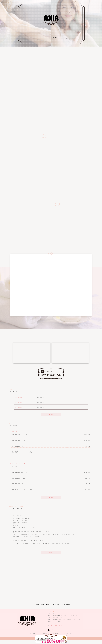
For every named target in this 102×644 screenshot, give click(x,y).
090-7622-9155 (57, 626)
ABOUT (42, 38)
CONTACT (48, 605)
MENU (47, 38)
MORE (51, 414)
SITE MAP (67, 605)
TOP (33, 605)
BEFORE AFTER (54, 38)
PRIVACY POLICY (58, 605)
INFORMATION (40, 605)
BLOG (37, 38)
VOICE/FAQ (64, 38)
